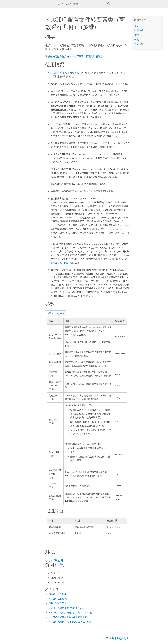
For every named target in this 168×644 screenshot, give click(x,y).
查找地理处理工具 (58, 603)
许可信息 (139, 44)
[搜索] (109, 4)
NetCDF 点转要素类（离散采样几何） (68, 608)
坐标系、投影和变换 (65, 263)
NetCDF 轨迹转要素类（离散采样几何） (69, 617)
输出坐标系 (51, 560)
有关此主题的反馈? (119, 638)
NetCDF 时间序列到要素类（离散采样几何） (71, 613)
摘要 (136, 26)
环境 (136, 40)
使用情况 (139, 30)
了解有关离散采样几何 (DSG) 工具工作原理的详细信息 (74, 56)
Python (61, 313)
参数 (136, 35)
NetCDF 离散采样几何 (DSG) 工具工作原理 (70, 622)
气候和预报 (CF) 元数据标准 (67, 73)
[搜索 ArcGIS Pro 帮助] (81, 4)
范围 (61, 560)
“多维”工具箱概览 (57, 594)
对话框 (50, 313)
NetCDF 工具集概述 (59, 599)
